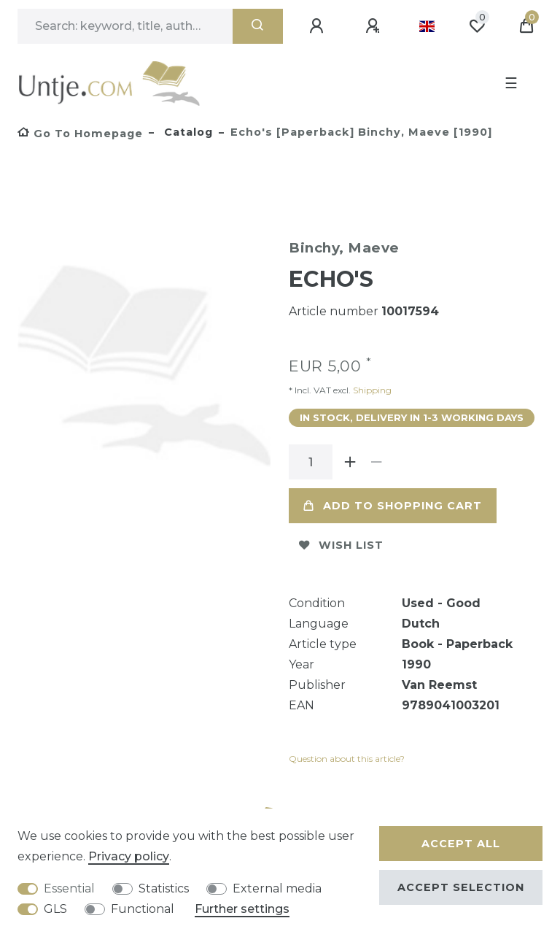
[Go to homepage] (80, 134)
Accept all (461, 844)
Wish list (341, 545)
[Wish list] (477, 26)
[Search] (258, 26)
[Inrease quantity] (350, 462)
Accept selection (461, 887)
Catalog (187, 132)
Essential (69, 888)
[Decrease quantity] (376, 462)
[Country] (427, 26)
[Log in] (319, 26)
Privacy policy (129, 856)
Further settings (242, 909)
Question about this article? (347, 759)
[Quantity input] (311, 462)
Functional (143, 909)
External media (277, 888)
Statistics (164, 888)
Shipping (371, 390)
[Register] (375, 26)
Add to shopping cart (393, 506)
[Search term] (125, 26)
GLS (55, 909)
